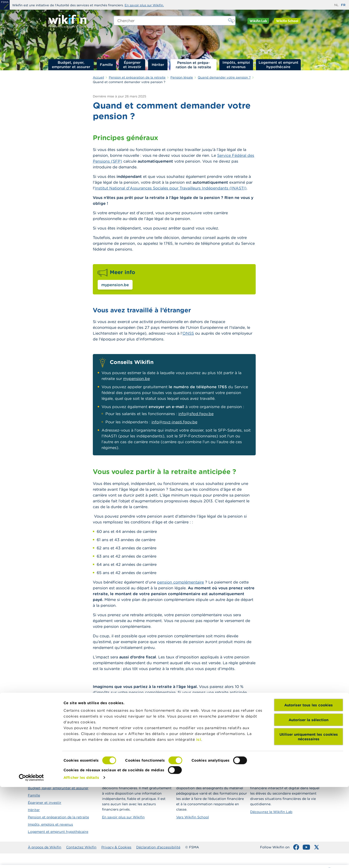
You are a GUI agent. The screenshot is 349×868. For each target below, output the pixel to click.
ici (199, 821)
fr (343, 5)
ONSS (188, 333)
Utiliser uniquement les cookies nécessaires (309, 818)
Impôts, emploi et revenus (236, 65)
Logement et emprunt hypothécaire (278, 65)
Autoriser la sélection (309, 801)
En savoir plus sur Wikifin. (144, 5)
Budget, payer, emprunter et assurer (71, 65)
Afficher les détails (81, 858)
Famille (106, 65)
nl (336, 5)
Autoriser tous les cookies (309, 786)
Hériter (158, 65)
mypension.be (115, 285)
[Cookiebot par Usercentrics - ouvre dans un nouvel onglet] (31, 859)
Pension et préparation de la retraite (193, 65)
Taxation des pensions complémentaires (141, 734)
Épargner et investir (132, 65)
